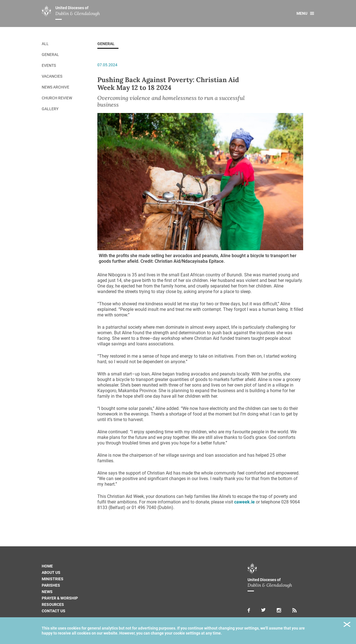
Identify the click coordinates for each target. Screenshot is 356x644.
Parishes (51, 585)
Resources (53, 604)
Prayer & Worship (60, 598)
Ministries (53, 579)
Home (47, 566)
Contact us (54, 611)
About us (51, 572)
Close (347, 625)
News (47, 592)
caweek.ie (244, 502)
